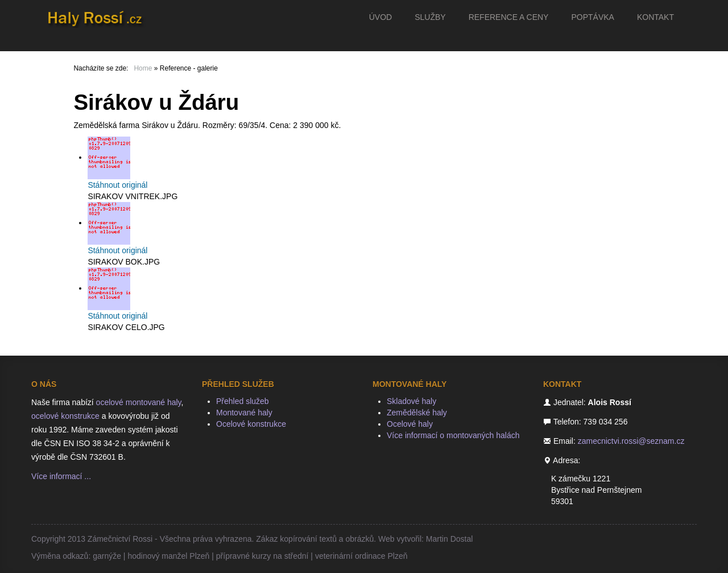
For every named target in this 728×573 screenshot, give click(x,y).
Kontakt (655, 17)
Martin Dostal (449, 539)
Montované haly (244, 413)
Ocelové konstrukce (251, 424)
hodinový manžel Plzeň (168, 556)
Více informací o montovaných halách (453, 435)
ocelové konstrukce (65, 416)
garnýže (107, 556)
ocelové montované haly (139, 402)
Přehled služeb (243, 401)
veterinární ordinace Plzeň (361, 556)
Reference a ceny (509, 17)
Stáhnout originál (117, 185)
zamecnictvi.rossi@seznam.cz (631, 441)
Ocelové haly (410, 424)
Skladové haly (411, 401)
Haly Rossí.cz (100, 17)
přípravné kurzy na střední (262, 556)
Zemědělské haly (417, 413)
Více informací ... (61, 476)
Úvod (380, 17)
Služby (430, 17)
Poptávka (592, 17)
